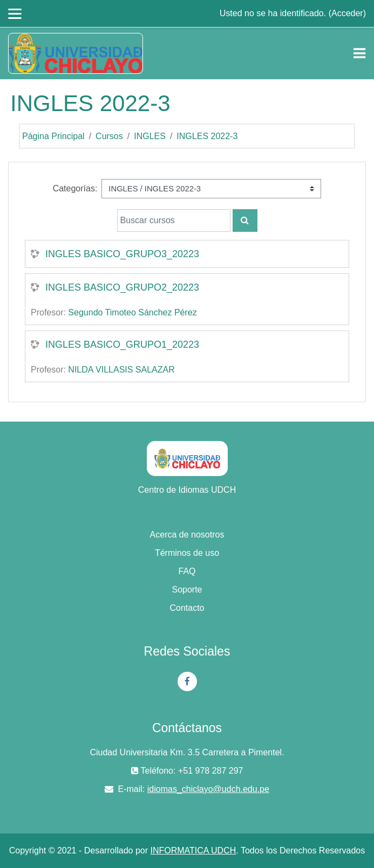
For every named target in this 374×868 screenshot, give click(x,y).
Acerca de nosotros (187, 535)
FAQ (187, 571)
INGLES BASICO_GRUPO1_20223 (122, 345)
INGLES (150, 136)
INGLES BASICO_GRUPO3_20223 (122, 254)
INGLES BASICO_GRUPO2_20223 (122, 287)
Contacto (187, 608)
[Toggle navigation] (359, 53)
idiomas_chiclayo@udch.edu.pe (208, 789)
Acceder (347, 13)
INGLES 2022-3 (207, 136)
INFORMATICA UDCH (193, 850)
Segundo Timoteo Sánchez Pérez (132, 312)
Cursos (109, 136)
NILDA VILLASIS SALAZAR (121, 370)
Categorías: (75, 188)
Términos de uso (187, 553)
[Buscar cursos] (174, 221)
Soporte (187, 590)
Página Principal (53, 136)
